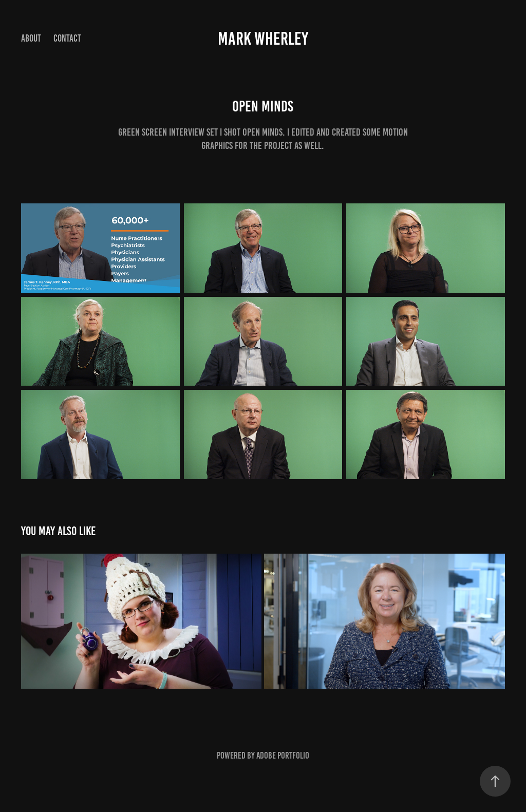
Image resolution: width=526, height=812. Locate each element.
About (31, 38)
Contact (67, 38)
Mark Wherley (263, 39)
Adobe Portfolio (283, 756)
